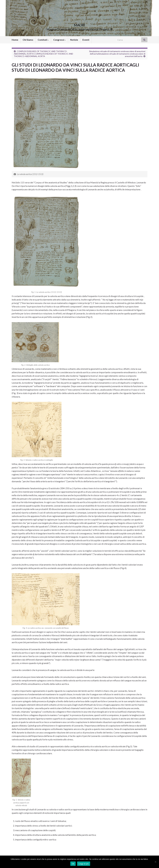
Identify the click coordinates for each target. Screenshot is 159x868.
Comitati (43, 40)
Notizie (74, 40)
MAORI (79, 25)
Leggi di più (84, 864)
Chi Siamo (28, 40)
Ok (73, 864)
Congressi (59, 40)
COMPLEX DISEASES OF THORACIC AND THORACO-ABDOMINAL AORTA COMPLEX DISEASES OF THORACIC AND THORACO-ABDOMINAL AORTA (43, 54)
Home (15, 40)
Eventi (86, 40)
